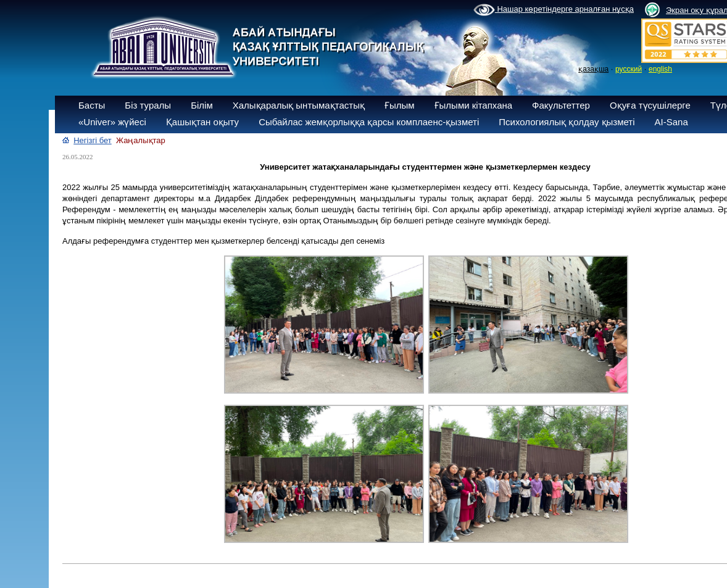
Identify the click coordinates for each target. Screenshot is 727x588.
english (660, 69)
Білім (202, 105)
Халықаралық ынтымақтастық (299, 105)
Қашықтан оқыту (202, 122)
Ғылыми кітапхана (474, 105)
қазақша (593, 69)
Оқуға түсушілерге (650, 105)
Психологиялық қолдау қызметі (567, 122)
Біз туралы (148, 105)
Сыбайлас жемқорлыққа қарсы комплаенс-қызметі (369, 122)
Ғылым (400, 105)
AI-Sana (671, 122)
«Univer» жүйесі (112, 122)
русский (629, 69)
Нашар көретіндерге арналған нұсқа (554, 10)
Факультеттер (561, 105)
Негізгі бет (93, 140)
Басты (92, 105)
